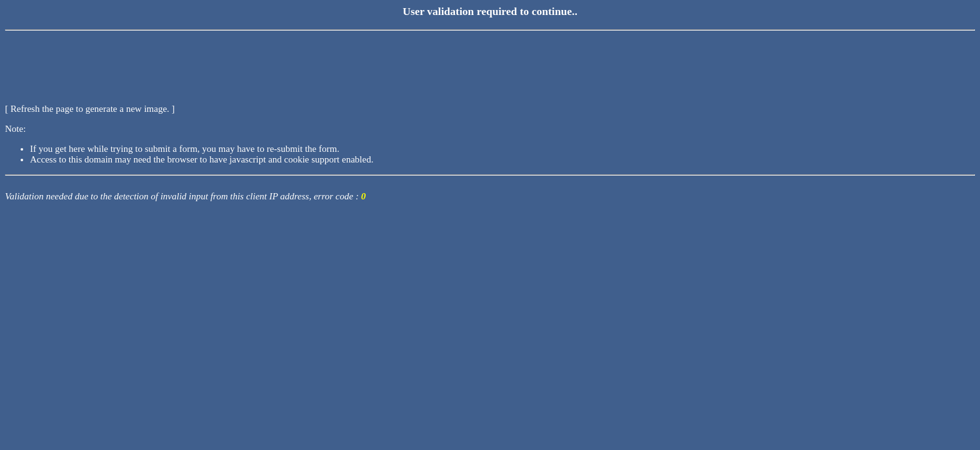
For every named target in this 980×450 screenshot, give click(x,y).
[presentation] (100, 59)
